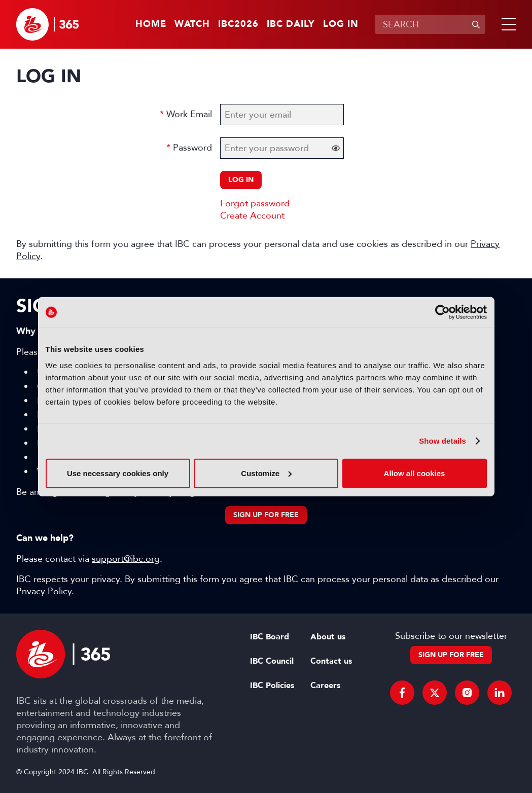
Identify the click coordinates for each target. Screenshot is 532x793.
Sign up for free (266, 515)
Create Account (252, 215)
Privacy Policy (44, 591)
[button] (507, 24)
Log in (341, 24)
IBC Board (270, 637)
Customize (266, 473)
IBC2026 (238, 24)
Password (192, 148)
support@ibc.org (126, 559)
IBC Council (272, 661)
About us (328, 637)
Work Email (189, 114)
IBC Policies (272, 686)
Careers (325, 686)
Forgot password (255, 203)
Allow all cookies (415, 473)
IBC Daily (291, 24)
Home (151, 24)
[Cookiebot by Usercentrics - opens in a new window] (442, 312)
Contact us (331, 661)
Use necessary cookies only (118, 473)
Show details (442, 441)
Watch (192, 24)
